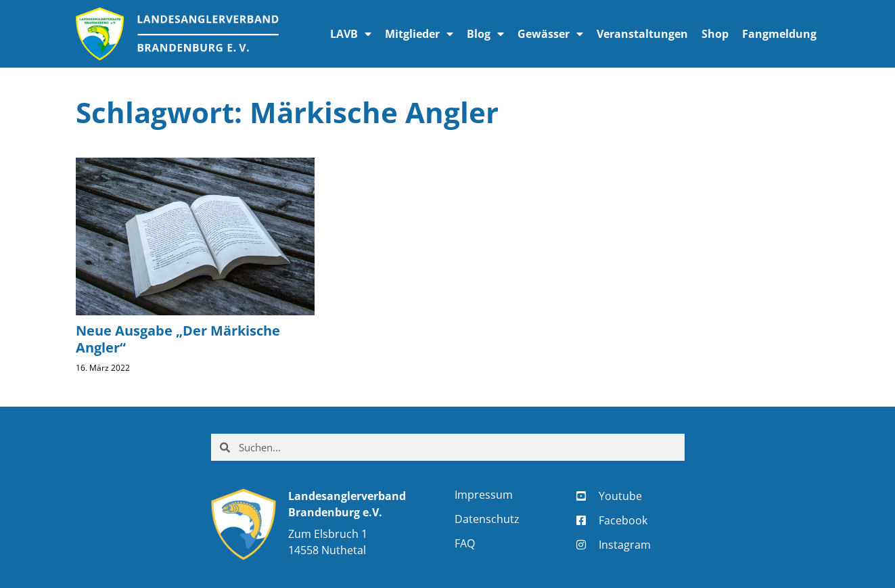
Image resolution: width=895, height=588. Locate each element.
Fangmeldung (779, 34)
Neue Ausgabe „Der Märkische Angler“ (178, 339)
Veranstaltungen (642, 34)
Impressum (484, 495)
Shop (715, 34)
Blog (485, 34)
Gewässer (550, 34)
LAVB (351, 34)
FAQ (465, 543)
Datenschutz (487, 519)
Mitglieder (419, 34)
